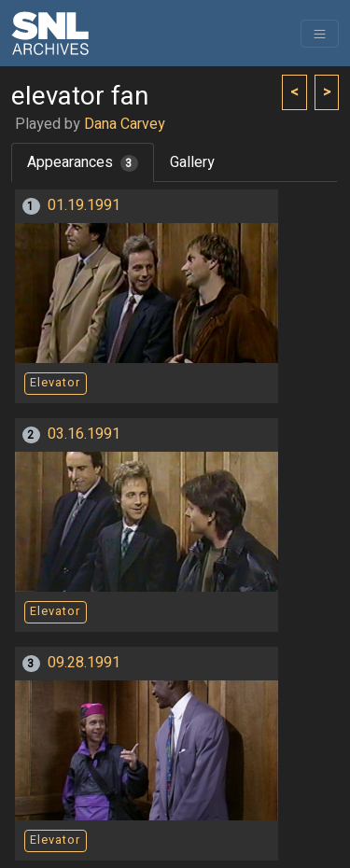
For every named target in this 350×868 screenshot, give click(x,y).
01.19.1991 (84, 205)
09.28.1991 (84, 663)
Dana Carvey (125, 124)
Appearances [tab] (83, 162)
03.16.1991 (84, 434)
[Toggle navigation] (320, 34)
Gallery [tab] (192, 162)
